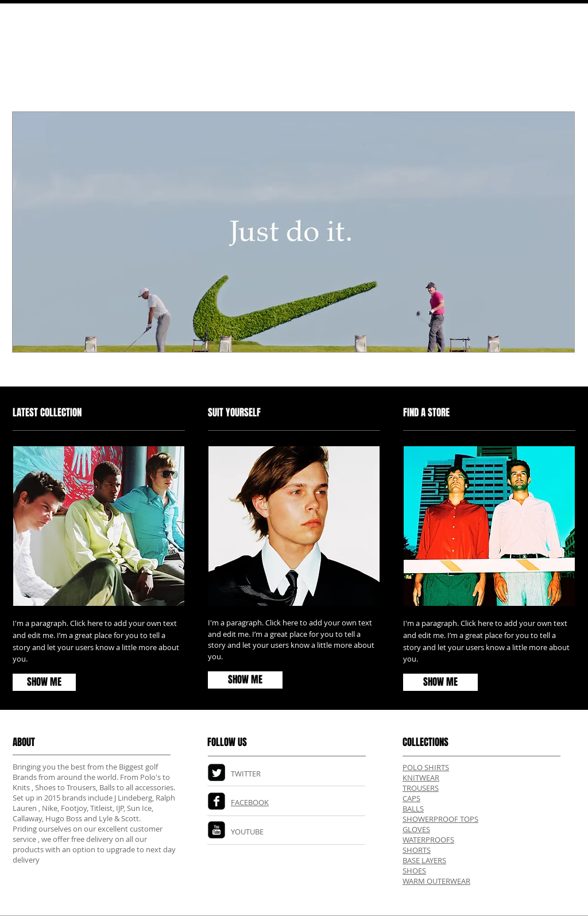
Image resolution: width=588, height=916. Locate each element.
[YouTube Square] (216, 830)
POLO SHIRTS (426, 767)
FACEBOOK (250, 802)
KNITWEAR (421, 778)
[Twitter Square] (216, 772)
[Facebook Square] (216, 801)
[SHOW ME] (440, 682)
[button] (293, 232)
